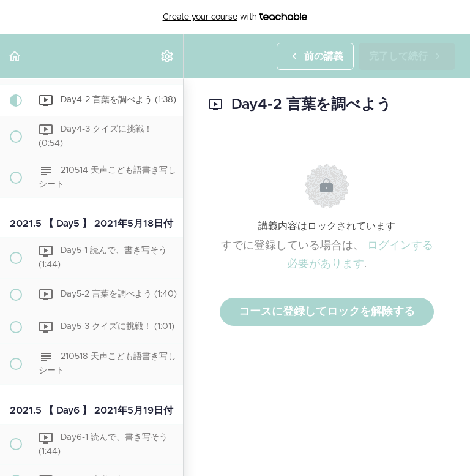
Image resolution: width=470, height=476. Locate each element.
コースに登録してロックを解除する (327, 312)
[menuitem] (168, 56)
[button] (15, 56)
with (235, 17)
